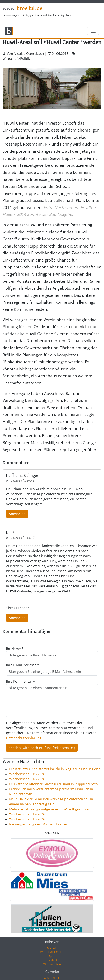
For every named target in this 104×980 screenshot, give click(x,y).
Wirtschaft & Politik (52, 952)
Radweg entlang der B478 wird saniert (39, 824)
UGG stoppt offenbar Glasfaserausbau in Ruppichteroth (53, 784)
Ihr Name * (15, 649)
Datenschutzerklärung (24, 738)
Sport (52, 956)
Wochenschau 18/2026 (27, 779)
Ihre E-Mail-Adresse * (23, 665)
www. (22, 9)
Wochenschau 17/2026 (27, 814)
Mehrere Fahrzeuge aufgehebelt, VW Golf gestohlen (50, 809)
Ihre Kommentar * (21, 681)
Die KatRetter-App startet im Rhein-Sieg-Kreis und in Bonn (55, 769)
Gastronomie (52, 978)
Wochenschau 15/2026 (27, 819)
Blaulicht (52, 960)
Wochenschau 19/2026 (27, 774)
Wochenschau (52, 964)
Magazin (52, 948)
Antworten (17, 514)
